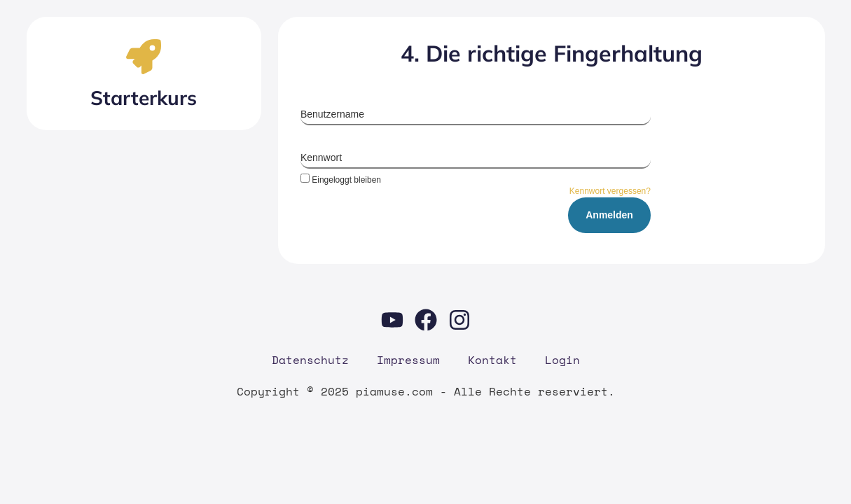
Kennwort (321, 157)
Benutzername (332, 114)
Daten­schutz (310, 360)
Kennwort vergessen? (610, 191)
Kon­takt (492, 360)
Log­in (562, 360)
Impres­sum (408, 360)
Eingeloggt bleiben (341, 180)
